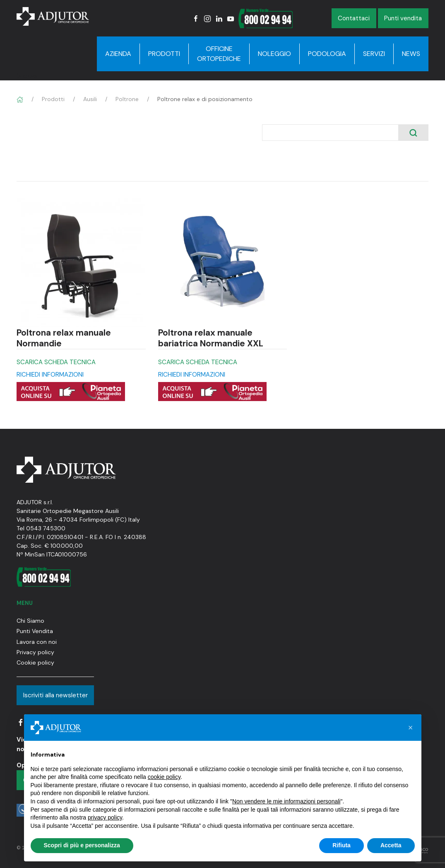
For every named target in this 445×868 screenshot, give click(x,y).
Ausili (90, 99)
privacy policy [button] (105, 817)
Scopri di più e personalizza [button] (82, 845)
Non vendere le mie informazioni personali (286, 801)
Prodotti (164, 54)
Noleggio (274, 54)
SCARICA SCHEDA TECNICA (56, 362)
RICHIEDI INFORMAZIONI (50, 375)
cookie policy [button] (164, 777)
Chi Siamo (30, 621)
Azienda (118, 54)
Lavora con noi (37, 642)
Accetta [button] (391, 845)
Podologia (327, 54)
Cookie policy (35, 662)
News (411, 54)
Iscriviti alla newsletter (55, 695)
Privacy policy (35, 652)
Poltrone (127, 99)
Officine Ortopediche (219, 54)
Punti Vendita (35, 631)
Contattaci (354, 18)
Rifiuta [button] (342, 845)
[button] (411, 728)
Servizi (374, 54)
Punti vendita (403, 18)
